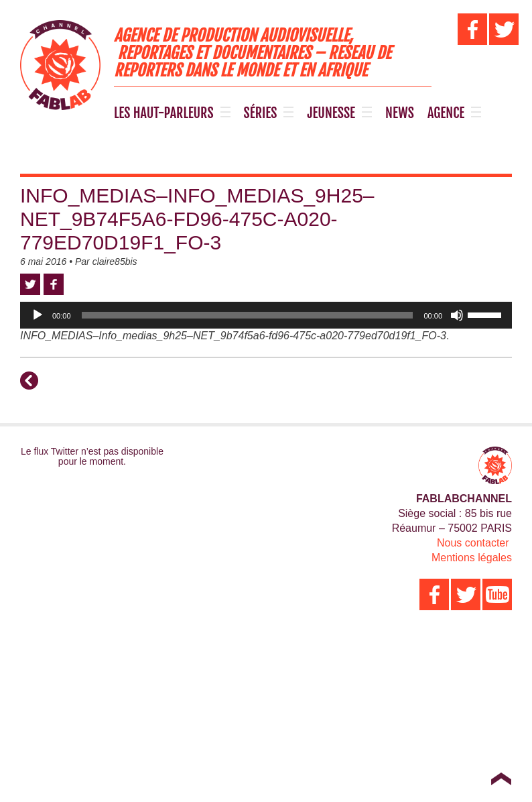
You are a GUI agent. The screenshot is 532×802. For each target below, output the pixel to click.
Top (501, 779)
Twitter (30, 284)
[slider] (248, 315)
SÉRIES (261, 113)
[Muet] (457, 315)
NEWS (400, 113)
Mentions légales (472, 558)
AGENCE (446, 113)
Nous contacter (473, 543)
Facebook (54, 284)
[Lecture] (38, 315)
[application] (266, 315)
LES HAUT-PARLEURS (164, 113)
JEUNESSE (331, 113)
